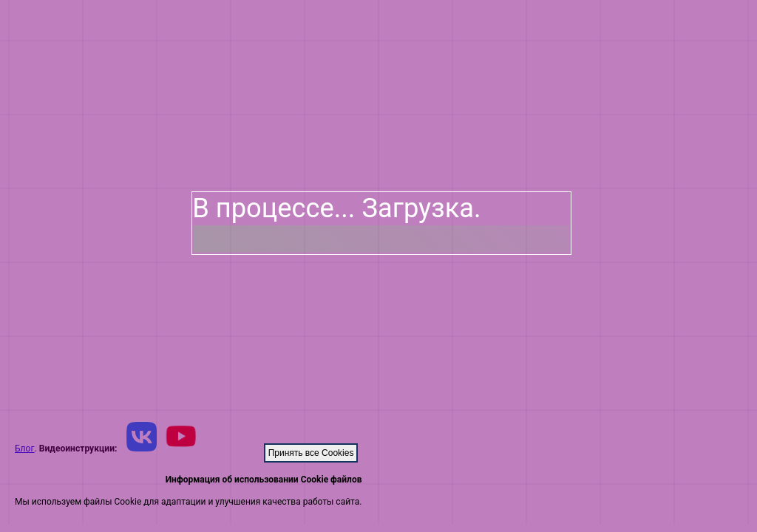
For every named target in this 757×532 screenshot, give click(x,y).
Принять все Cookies (311, 453)
